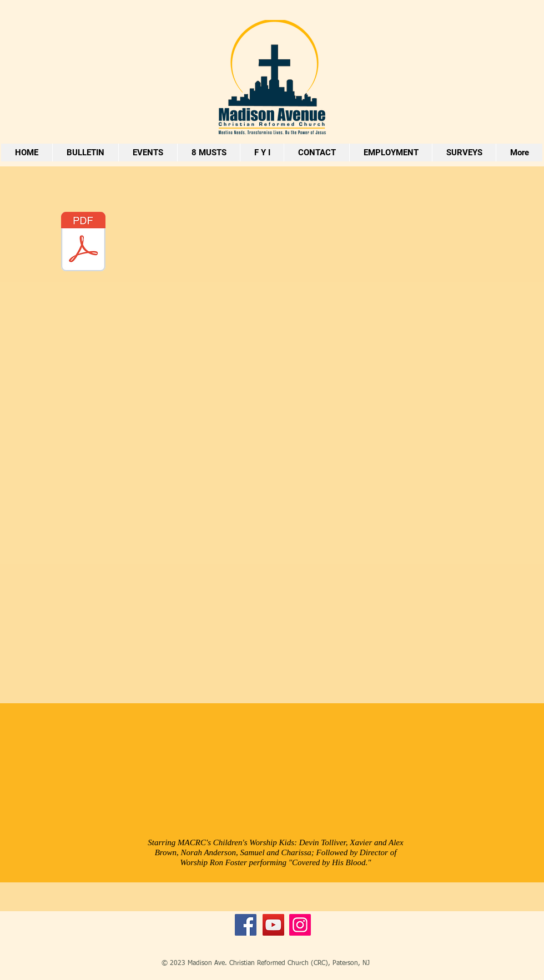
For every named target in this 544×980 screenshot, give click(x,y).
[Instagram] (300, 925)
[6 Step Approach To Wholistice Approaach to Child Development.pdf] (83, 243)
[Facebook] (246, 925)
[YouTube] (273, 925)
